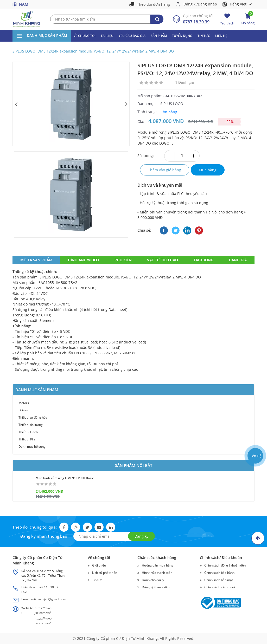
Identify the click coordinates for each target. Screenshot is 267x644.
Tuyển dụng (182, 36)
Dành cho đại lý (153, 580)
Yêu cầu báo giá (132, 36)
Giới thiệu (99, 565)
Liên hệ (221, 36)
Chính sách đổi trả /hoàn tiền (225, 565)
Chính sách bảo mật (219, 580)
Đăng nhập (207, 4)
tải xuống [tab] (204, 260)
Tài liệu (107, 36)
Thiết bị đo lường (31, 425)
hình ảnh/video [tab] (83, 260)
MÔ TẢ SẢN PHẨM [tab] (36, 260)
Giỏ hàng (248, 19)
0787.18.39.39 (196, 22)
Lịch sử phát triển (105, 573)
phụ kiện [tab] (123, 260)
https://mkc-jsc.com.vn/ (43, 610)
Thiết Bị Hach (28, 432)
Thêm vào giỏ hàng (165, 170)
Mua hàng (208, 170)
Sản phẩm (159, 36)
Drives (23, 410)
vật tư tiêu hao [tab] (163, 260)
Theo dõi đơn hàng (153, 4)
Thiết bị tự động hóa (33, 417)
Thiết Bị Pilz (27, 439)
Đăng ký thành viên (156, 587)
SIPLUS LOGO (172, 104)
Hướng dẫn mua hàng (158, 565)
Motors (24, 403)
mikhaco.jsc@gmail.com (49, 599)
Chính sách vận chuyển (221, 587)
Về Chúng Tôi (85, 36)
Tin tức (204, 36)
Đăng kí (190, 4)
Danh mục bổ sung (32, 447)
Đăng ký (141, 536)
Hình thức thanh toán (157, 573)
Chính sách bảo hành (219, 573)
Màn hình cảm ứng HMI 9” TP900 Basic (65, 478)
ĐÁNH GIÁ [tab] (238, 260)
